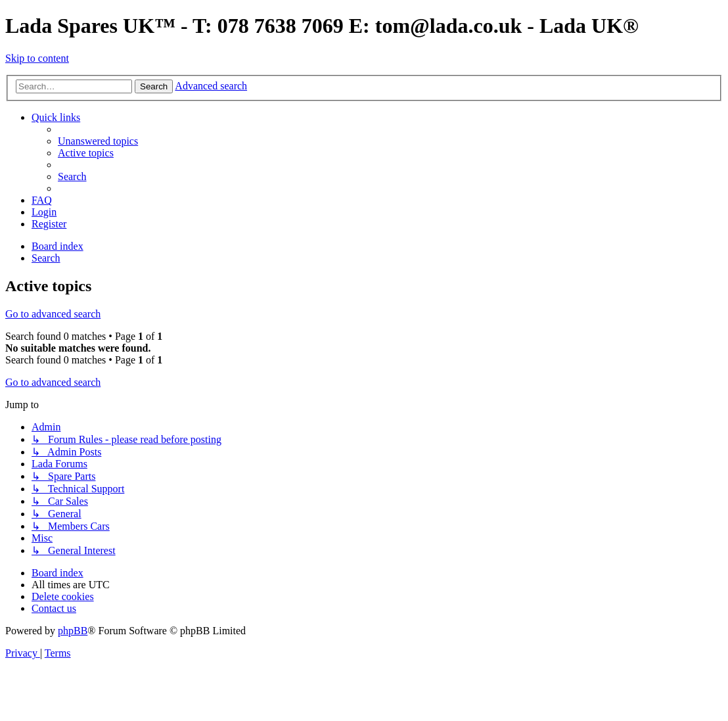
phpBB (73, 631)
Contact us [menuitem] (54, 608)
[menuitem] (98, 141)
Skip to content (37, 58)
